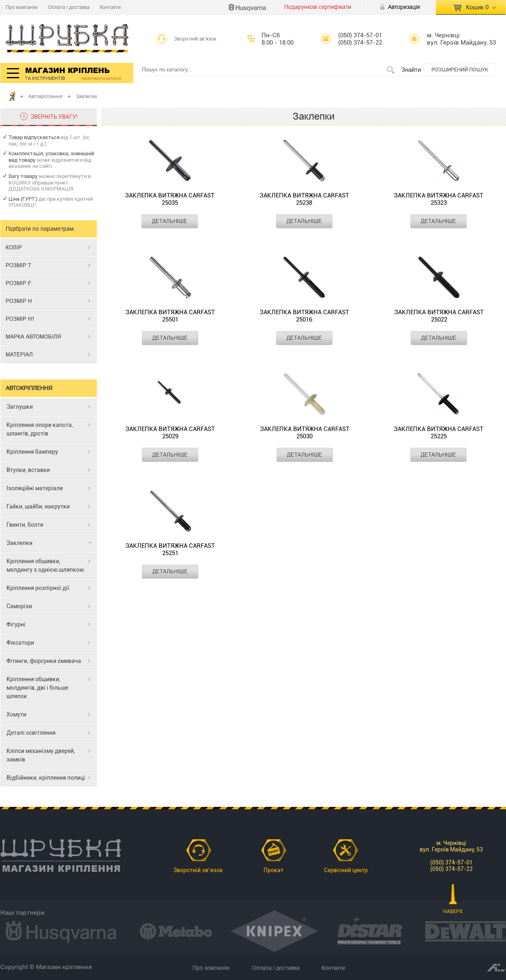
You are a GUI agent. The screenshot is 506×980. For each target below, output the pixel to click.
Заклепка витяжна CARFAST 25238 (304, 199)
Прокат (273, 870)
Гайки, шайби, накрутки (38, 506)
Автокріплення (45, 96)
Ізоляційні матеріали (35, 488)
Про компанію (22, 7)
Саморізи (19, 606)
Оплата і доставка (69, 7)
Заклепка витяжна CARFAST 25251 (170, 549)
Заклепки (19, 543)
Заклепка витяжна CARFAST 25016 (304, 316)
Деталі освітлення (31, 733)
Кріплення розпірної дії (38, 588)
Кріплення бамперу (32, 452)
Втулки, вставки (28, 470)
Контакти (110, 7)
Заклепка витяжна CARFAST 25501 (170, 316)
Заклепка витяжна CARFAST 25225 (438, 433)
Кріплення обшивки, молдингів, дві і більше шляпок (37, 688)
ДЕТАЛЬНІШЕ (170, 221)
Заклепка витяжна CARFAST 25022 (439, 316)
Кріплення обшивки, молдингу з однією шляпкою (45, 565)
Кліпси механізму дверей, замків (41, 755)
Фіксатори (20, 643)
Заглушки (20, 407)
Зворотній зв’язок (195, 39)
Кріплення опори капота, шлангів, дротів (40, 429)
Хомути (16, 714)
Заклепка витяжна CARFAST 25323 (438, 199)
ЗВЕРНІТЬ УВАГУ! (54, 117)
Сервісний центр (346, 870)
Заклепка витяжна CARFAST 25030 (305, 433)
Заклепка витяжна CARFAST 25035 (170, 199)
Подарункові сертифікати (318, 7)
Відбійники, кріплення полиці (46, 778)
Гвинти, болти (25, 525)
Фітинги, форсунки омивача (44, 661)
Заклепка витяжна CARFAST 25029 (170, 433)
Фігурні (16, 624)
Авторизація (404, 7)
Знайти (411, 70)
